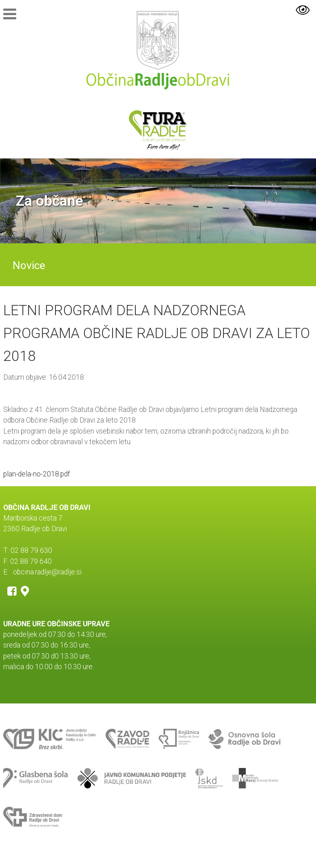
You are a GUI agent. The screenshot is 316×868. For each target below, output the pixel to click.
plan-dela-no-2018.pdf (37, 474)
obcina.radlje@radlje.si (47, 572)
